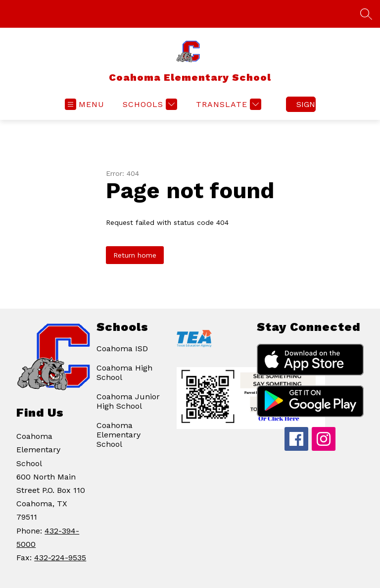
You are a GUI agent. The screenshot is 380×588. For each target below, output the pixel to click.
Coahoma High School (124, 373)
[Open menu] (85, 104)
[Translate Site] (227, 104)
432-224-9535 (60, 558)
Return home (135, 255)
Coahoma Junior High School (128, 401)
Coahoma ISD (122, 348)
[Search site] (366, 14)
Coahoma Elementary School (119, 435)
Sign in (306, 104)
